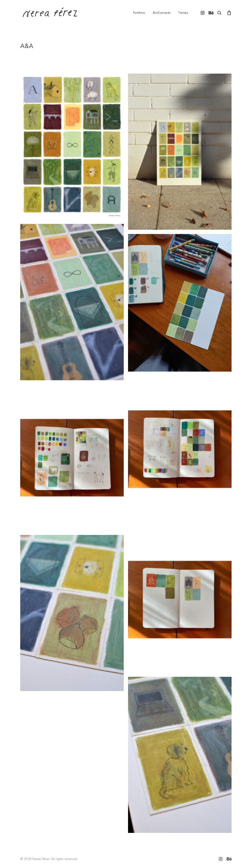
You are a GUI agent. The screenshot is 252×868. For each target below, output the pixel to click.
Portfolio (139, 13)
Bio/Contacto (162, 13)
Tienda (183, 13)
